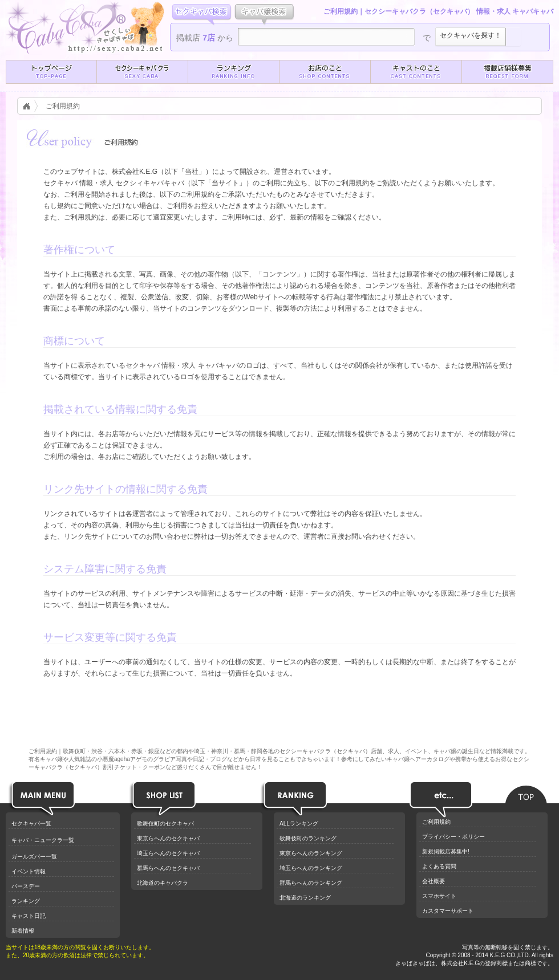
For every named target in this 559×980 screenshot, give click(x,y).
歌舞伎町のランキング (308, 838)
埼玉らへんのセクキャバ (168, 853)
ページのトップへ (526, 791)
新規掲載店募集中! (446, 851)
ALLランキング (299, 824)
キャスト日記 (29, 916)
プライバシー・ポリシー (453, 837)
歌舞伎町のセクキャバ (165, 824)
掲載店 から (205, 38)
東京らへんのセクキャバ (168, 838)
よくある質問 (439, 866)
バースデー (26, 886)
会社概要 (434, 881)
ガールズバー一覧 (34, 857)
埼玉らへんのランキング (311, 868)
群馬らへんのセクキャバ (168, 868)
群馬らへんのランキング (311, 883)
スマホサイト (439, 896)
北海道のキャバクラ (163, 883)
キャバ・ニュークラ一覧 (43, 840)
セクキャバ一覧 (31, 824)
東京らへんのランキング (311, 853)
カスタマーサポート (448, 911)
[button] (51, 72)
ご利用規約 (63, 106)
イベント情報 (29, 871)
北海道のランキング (305, 898)
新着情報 (23, 931)
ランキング (26, 901)
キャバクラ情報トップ (30, 106)
